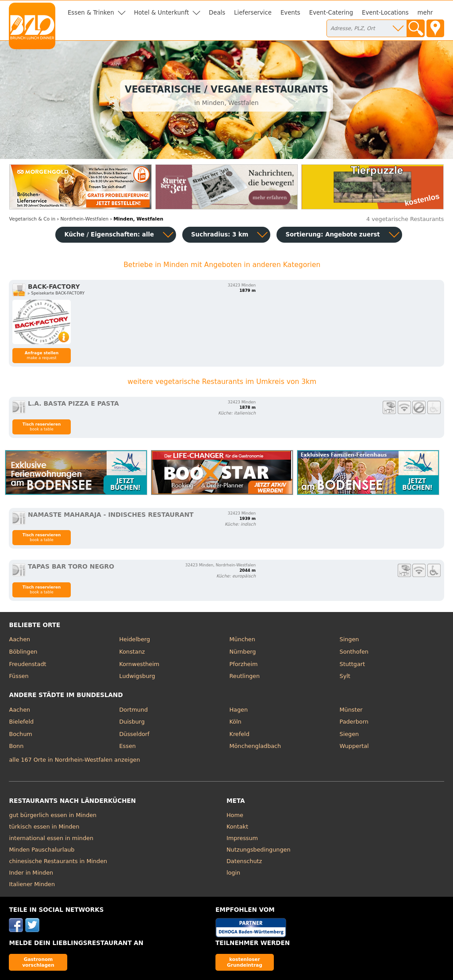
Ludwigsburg (137, 676)
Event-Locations (385, 13)
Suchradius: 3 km (220, 234)
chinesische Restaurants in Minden (58, 861)
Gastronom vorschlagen (38, 962)
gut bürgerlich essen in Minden (53, 815)
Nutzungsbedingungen (259, 850)
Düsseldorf (134, 734)
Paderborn (354, 722)
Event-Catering (331, 13)
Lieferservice (253, 13)
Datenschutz (244, 861)
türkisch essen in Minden (44, 827)
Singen (349, 639)
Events (290, 13)
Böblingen (23, 652)
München (242, 639)
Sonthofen (354, 652)
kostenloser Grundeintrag (245, 962)
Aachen (19, 639)
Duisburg (132, 722)
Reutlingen (245, 676)
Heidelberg (134, 639)
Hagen (239, 710)
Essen (127, 746)
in (32, 219)
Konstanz (132, 652)
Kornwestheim (139, 664)
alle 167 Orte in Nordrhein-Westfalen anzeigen (74, 760)
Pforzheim (244, 664)
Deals (217, 13)
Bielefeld (21, 722)
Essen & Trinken (91, 13)
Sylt (345, 676)
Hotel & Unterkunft (161, 13)
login (233, 873)
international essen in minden (51, 838)
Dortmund (133, 710)
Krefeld (240, 734)
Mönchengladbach (255, 746)
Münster (351, 710)
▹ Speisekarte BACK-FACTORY (56, 293)
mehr (425, 13)
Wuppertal (354, 746)
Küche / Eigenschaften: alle (109, 234)
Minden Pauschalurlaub (42, 850)
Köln (236, 722)
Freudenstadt (27, 664)
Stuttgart (352, 664)
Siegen (349, 734)
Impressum (242, 838)
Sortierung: (332, 234)
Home (235, 815)
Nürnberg (243, 652)
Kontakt (237, 827)
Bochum (20, 734)
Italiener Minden (32, 884)
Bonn (16, 746)
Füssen (19, 676)
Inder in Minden (31, 873)
